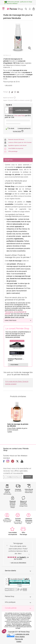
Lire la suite (9, 85)
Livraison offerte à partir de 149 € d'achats (20, 142)
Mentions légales (19, 637)
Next (32, 38)
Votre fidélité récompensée (16, 148)
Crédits (19, 642)
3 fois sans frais (19, 116)
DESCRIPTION (9, 160)
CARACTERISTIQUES (10, 320)
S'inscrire (28, 477)
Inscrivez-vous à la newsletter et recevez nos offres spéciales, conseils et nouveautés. (17, 471)
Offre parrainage (13, 151)
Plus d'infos (15, 365)
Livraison (18, 489)
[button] (4, 631)
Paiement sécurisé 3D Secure (16, 139)
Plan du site (19, 639)
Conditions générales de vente (19, 634)
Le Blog (7, 519)
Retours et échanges (23, 502)
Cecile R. (23, 557)
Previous (4, 38)
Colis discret (29, 489)
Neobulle (7, 55)
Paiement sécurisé (13, 502)
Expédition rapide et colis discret (17, 145)
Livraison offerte (7, 490)
